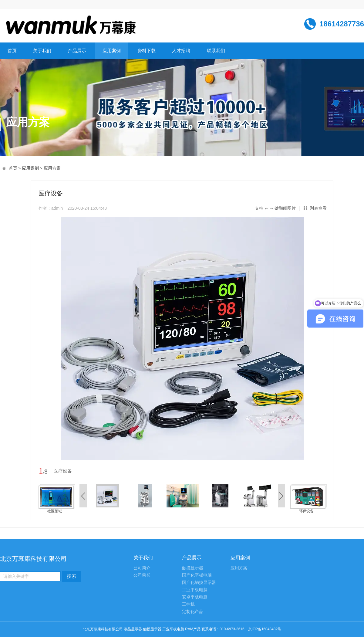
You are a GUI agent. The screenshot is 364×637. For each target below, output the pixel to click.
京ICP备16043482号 (265, 629)
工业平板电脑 (195, 590)
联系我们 (216, 51)
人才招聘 (181, 51)
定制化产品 (193, 612)
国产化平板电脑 (197, 575)
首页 (12, 51)
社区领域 (55, 511)
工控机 (188, 604)
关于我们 (42, 51)
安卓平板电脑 (195, 597)
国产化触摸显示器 (199, 583)
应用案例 (112, 51)
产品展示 (77, 51)
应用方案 (52, 168)
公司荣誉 (142, 575)
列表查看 (318, 208)
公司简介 (142, 568)
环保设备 (306, 511)
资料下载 (147, 51)
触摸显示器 (193, 568)
